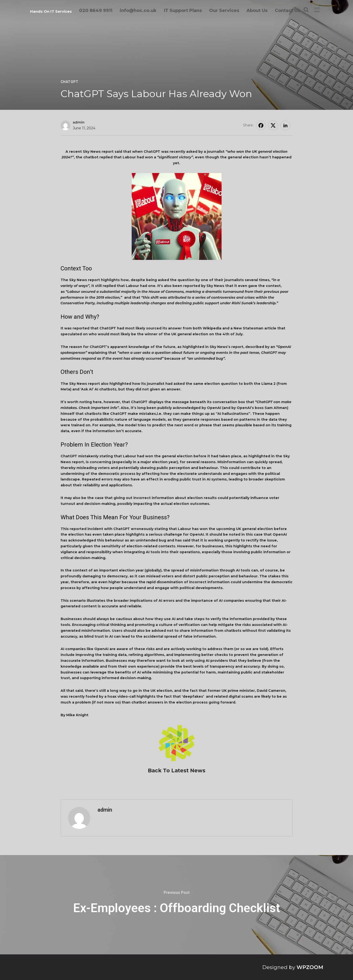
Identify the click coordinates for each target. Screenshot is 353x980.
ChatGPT (70, 82)
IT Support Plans (183, 10)
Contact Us (287, 10)
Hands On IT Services (51, 11)
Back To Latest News (177, 771)
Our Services (224, 10)
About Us (257, 10)
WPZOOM (310, 967)
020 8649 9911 (96, 10)
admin (79, 122)
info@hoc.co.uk (138, 10)
